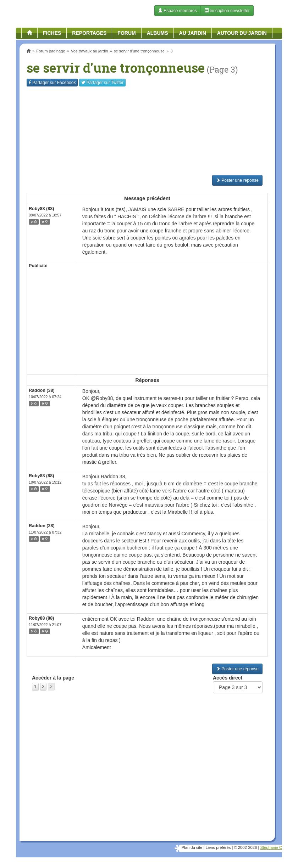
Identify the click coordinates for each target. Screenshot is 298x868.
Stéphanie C (271, 847)
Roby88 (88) (41, 209)
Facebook (52, 83)
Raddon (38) (42, 390)
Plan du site (192, 847)
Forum (126, 33)
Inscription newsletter (227, 11)
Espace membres (178, 11)
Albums (158, 33)
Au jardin (193, 33)
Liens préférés (218, 847)
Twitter (102, 83)
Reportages (89, 33)
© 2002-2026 (245, 847)
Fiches (52, 33)
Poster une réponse (237, 180)
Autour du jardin (242, 33)
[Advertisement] (147, 131)
